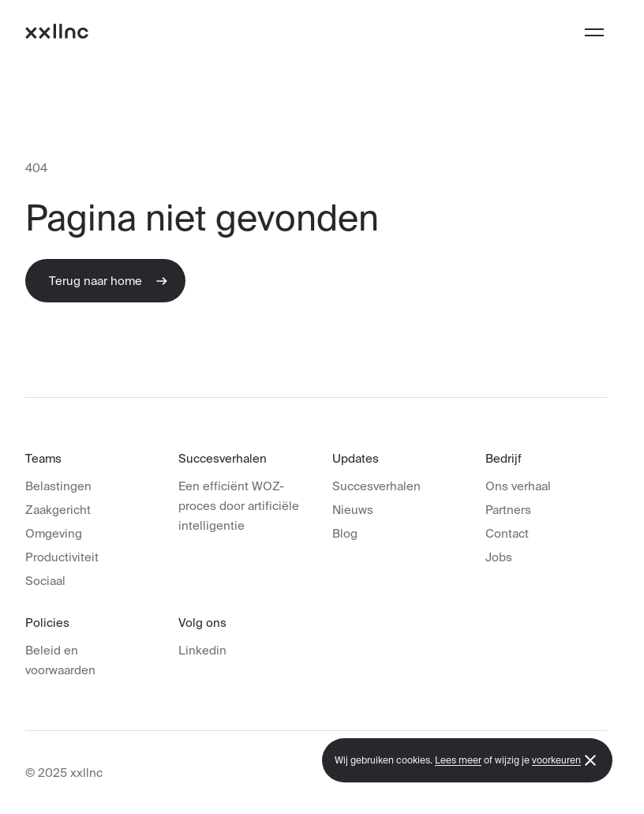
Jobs (499, 557)
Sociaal (45, 581)
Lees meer (458, 760)
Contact (507, 533)
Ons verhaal (518, 486)
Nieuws (353, 510)
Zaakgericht (58, 510)
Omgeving (54, 533)
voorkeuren (556, 760)
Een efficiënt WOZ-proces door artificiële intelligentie (239, 506)
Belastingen (58, 486)
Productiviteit (62, 557)
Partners (508, 510)
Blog (345, 533)
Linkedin (202, 650)
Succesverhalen (376, 486)
